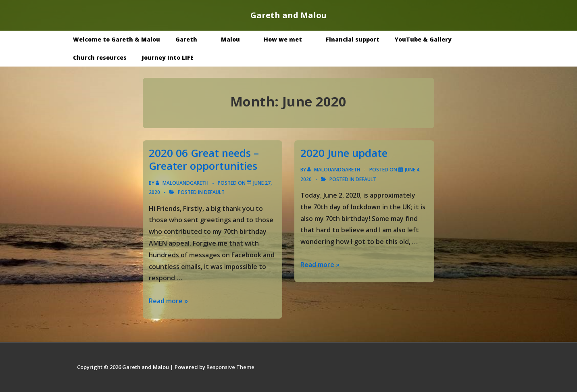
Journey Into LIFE (168, 57)
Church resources (100, 57)
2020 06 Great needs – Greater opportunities (204, 160)
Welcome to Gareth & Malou (117, 39)
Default (214, 192)
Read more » (168, 301)
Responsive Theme (230, 367)
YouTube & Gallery (429, 39)
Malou (236, 39)
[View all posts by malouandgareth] (183, 183)
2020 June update (344, 153)
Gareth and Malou (288, 15)
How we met (289, 39)
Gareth (192, 39)
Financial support (353, 39)
